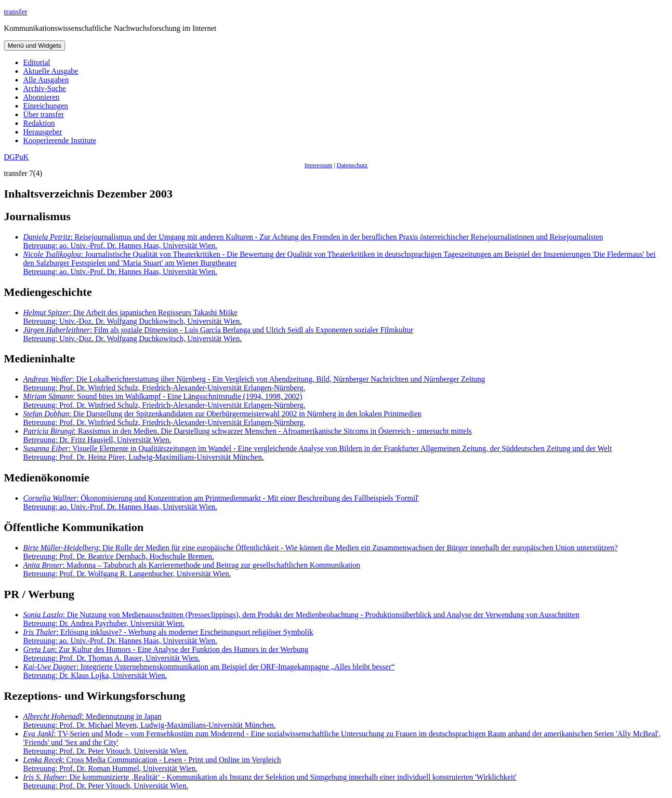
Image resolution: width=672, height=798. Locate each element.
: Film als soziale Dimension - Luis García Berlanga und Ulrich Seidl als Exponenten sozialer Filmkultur (218, 334)
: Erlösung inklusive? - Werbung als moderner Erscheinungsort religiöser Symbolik (168, 636)
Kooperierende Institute (60, 140)
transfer (16, 12)
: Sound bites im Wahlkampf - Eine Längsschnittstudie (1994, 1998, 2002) (164, 401)
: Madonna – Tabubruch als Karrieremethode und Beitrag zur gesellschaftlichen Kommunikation (192, 569)
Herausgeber (43, 132)
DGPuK (16, 157)
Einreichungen (46, 106)
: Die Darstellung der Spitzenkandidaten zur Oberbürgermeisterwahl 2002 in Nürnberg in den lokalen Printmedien (222, 418)
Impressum (318, 165)
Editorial (37, 62)
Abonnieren (41, 97)
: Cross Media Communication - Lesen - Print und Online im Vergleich (152, 764)
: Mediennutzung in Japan (149, 721)
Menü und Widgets (34, 46)
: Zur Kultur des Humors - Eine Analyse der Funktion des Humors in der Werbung (166, 654)
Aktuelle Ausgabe (51, 71)
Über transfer (44, 114)
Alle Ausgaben (46, 80)
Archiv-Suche (45, 88)
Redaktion (39, 123)
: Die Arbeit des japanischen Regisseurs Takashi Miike (132, 317)
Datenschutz (352, 165)
